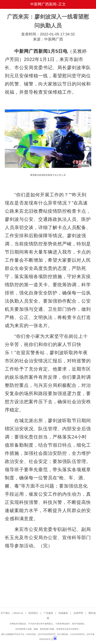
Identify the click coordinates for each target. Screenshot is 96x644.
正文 (62, 4)
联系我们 (33, 613)
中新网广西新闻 (43, 4)
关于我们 (5, 613)
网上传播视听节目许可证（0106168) (19, 634)
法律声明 (78, 613)
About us (18, 613)
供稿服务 (63, 613)
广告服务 (48, 613)
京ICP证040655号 (47, 634)
